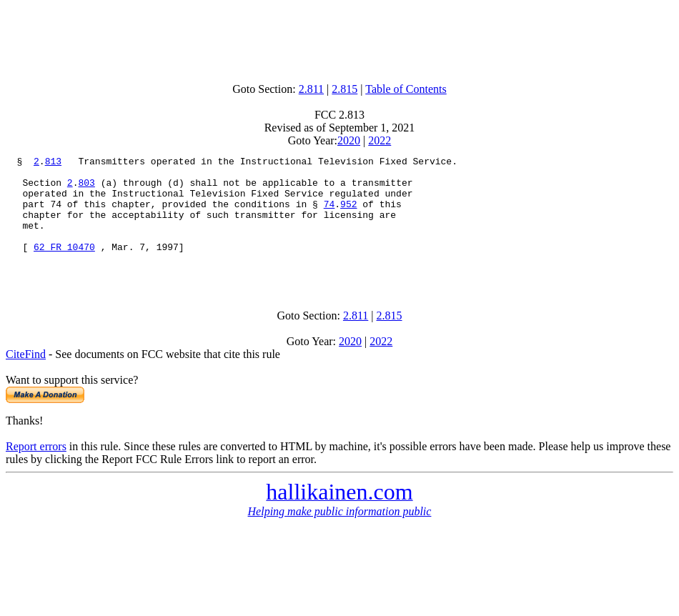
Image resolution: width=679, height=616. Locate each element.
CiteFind (26, 378)
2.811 (311, 89)
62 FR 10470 (64, 266)
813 (53, 163)
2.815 (345, 89)
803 (86, 189)
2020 (349, 140)
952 (348, 214)
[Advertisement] (339, 38)
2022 (380, 140)
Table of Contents (406, 89)
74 (329, 214)
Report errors (36, 470)
